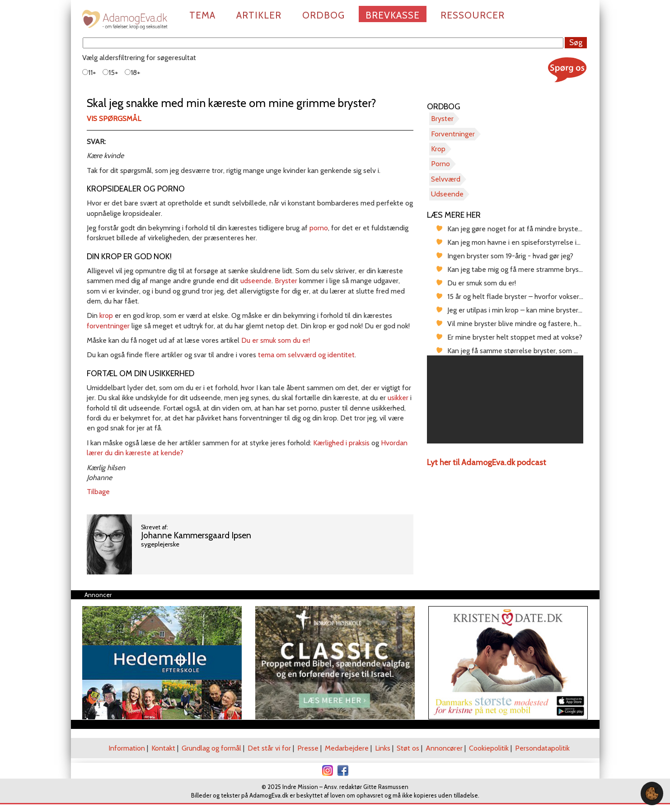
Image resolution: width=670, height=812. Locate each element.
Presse (308, 748)
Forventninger (453, 134)
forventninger (108, 326)
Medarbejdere (347, 748)
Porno (440, 164)
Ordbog (323, 15)
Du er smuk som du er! (276, 340)
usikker (398, 398)
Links (383, 748)
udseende (256, 281)
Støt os (408, 748)
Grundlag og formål (211, 748)
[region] (505, 399)
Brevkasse (393, 15)
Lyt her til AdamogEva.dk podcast (487, 462)
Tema (202, 15)
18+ (133, 72)
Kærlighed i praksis (341, 443)
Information (127, 748)
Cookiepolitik (489, 748)
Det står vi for (269, 748)
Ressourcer (473, 15)
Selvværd (446, 179)
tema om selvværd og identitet (306, 355)
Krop (438, 149)
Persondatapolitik (542, 748)
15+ (110, 72)
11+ (89, 72)
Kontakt (163, 748)
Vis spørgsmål (114, 119)
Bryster (286, 281)
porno (319, 228)
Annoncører (444, 748)
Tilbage (98, 492)
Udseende (447, 194)
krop (106, 315)
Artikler (259, 15)
